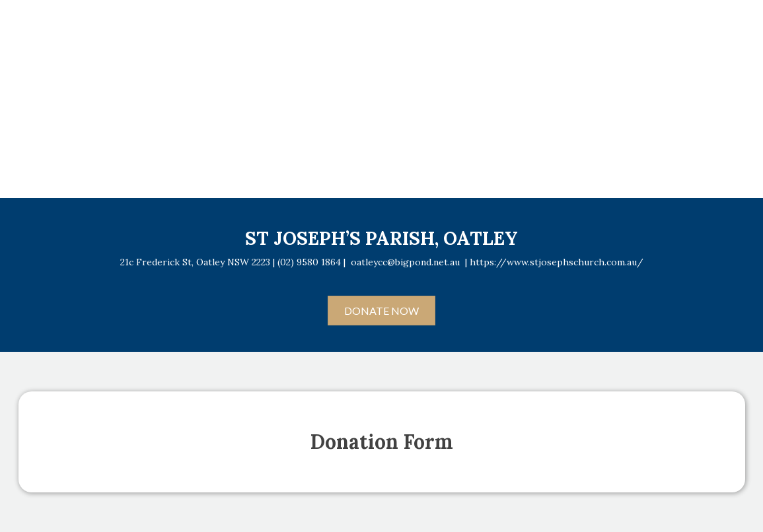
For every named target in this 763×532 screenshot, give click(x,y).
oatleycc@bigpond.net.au (405, 262)
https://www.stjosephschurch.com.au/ (557, 262)
